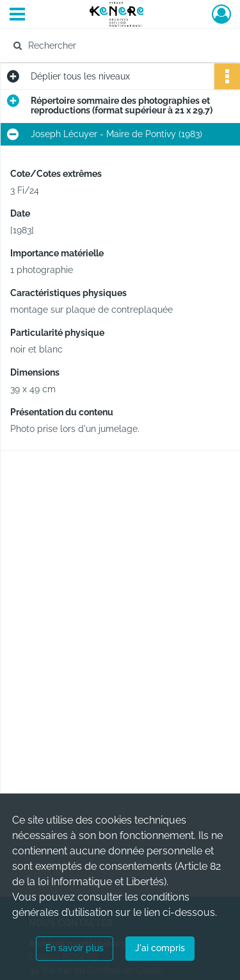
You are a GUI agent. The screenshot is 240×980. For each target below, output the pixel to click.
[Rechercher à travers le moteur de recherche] (119, 46)
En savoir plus (75, 948)
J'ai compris (160, 948)
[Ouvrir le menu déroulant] (17, 15)
